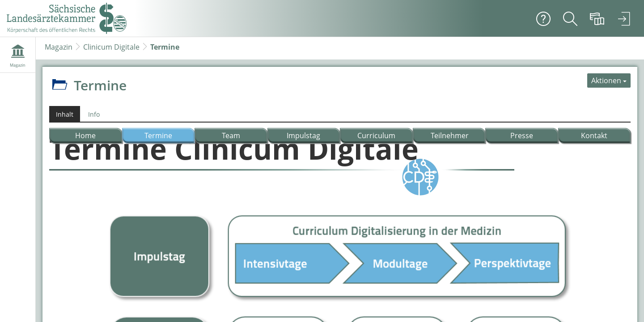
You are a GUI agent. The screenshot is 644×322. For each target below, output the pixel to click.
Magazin (59, 47)
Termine (165, 47)
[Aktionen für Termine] (609, 80)
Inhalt (65, 114)
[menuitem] (570, 18)
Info (94, 114)
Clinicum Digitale (111, 47)
